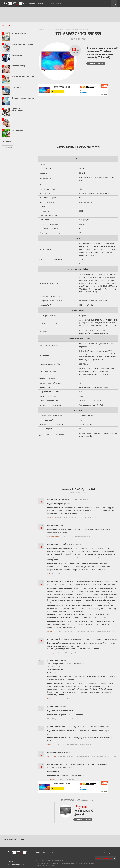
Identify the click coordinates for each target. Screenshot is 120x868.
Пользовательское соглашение (46, 863)
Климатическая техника (23, 98)
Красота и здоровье (21, 66)
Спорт (14, 119)
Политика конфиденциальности (67, 863)
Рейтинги (32, 4)
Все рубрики (8, 148)
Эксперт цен (14, 4)
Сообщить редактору (104, 858)
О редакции (56, 4)
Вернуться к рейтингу (96, 63)
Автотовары (17, 55)
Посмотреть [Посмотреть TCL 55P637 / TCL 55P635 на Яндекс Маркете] (57, 92)
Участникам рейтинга (16, 864)
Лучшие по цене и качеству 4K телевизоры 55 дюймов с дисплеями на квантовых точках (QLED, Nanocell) (102, 53)
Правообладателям (48, 865)
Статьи (41, 4)
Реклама (11, 861)
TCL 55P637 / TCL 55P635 (60, 784)
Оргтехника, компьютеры (18, 110)
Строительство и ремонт (23, 44)
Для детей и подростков (23, 76)
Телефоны (16, 87)
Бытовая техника (20, 33)
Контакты (60, 860)
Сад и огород (18, 130)
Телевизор (84, 92)
